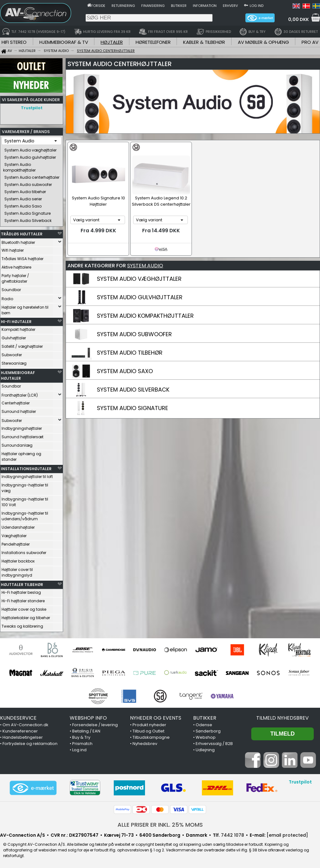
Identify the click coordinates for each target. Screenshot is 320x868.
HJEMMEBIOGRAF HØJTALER (18, 375)
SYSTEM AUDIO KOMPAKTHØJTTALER (145, 316)
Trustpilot (32, 108)
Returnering (123, 6)
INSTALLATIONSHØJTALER (26, 469)
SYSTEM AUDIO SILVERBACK (133, 390)
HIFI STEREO (14, 42)
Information (205, 6)
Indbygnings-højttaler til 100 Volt (25, 502)
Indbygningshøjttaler (22, 428)
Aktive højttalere (16, 267)
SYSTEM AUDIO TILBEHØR (130, 353)
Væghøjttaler (14, 536)
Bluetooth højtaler (18, 242)
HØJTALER (112, 42)
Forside (98, 6)
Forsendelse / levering (95, 725)
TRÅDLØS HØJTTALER (22, 234)
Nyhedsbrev (145, 744)
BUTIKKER (205, 718)
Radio (7, 299)
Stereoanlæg (14, 363)
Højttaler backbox (18, 561)
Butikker (179, 6)
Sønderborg (208, 731)
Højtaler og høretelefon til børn (25, 310)
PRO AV (310, 42)
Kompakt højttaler (18, 329)
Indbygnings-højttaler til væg (25, 488)
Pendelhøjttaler (16, 544)
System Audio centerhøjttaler (32, 177)
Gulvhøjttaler (14, 338)
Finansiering (153, 6)
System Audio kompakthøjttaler (19, 167)
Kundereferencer (20, 731)
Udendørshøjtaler (18, 527)
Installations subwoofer (24, 553)
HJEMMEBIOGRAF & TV (64, 42)
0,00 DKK (298, 19)
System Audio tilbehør (25, 192)
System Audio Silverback (28, 221)
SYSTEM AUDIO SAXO (125, 371)
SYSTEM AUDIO (145, 266)
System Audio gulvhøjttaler (30, 157)
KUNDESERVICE (18, 718)
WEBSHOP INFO (88, 718)
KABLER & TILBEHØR (204, 42)
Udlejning (205, 750)
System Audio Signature (27, 213)
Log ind (257, 6)
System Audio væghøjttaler (30, 150)
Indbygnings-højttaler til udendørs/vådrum (25, 516)
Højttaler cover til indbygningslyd (17, 572)
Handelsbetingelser (23, 737)
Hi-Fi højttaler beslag (21, 592)
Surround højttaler (19, 411)
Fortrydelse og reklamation (30, 744)
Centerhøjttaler (16, 403)
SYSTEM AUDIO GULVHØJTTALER (140, 297)
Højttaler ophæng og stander (21, 457)
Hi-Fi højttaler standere (23, 601)
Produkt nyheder (149, 725)
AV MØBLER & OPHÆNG (263, 42)
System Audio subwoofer (28, 185)
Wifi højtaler (13, 250)
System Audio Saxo (23, 206)
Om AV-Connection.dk (25, 725)
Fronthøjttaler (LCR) (20, 395)
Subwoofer (12, 355)
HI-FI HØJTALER (16, 322)
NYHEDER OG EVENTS (156, 718)
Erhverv (230, 6)
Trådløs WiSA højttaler (22, 259)
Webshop (206, 737)
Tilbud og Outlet (148, 731)
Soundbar (11, 290)
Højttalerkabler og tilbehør (26, 618)
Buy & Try (81, 737)
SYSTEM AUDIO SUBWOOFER (134, 334)
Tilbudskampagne (151, 737)
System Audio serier (23, 199)
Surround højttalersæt (22, 437)
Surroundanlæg (17, 445)
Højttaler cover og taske (24, 609)
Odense (204, 725)
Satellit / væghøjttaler (22, 346)
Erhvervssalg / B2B (214, 744)
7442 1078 (232, 835)
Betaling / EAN (86, 731)
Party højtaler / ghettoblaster (15, 278)
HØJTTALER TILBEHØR (22, 585)
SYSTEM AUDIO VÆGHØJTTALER (139, 279)
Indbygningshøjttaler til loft (27, 477)
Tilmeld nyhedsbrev (282, 718)
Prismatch (82, 744)
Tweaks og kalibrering (22, 626)
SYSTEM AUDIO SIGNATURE (132, 408)
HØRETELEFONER (153, 42)
